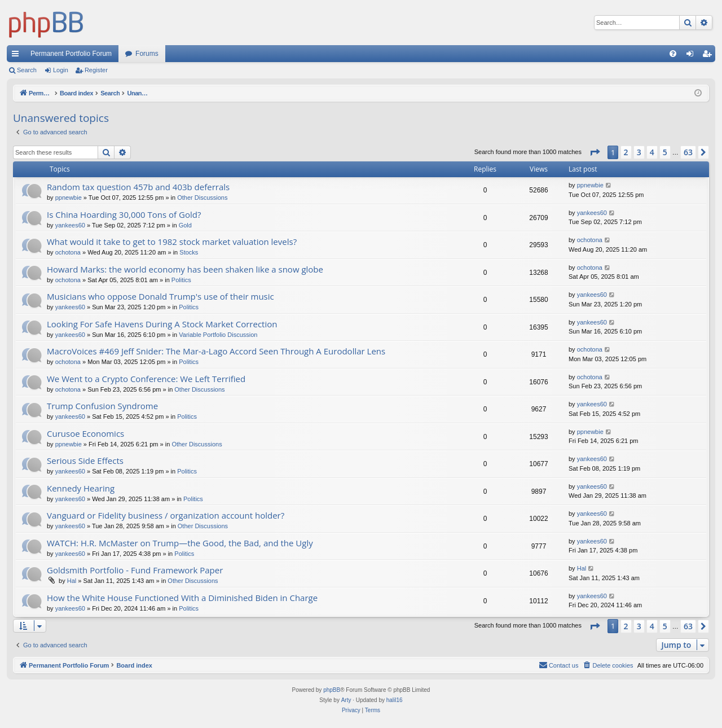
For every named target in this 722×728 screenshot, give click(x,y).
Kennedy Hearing (81, 488)
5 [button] (665, 152)
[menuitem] (673, 54)
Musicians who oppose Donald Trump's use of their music (160, 296)
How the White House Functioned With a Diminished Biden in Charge (182, 598)
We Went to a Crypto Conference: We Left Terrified (146, 379)
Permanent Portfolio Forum (71, 54)
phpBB (332, 690)
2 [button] (626, 152)
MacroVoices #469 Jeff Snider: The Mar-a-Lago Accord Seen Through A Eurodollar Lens (216, 351)
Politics (181, 280)
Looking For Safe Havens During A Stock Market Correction (162, 324)
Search (27, 70)
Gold (185, 225)
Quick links (17, 56)
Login (61, 70)
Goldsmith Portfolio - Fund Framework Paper (135, 570)
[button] (595, 152)
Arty (346, 700)
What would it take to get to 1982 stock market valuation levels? (172, 242)
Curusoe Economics (85, 433)
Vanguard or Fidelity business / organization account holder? (166, 515)
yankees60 (70, 225)
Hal (72, 581)
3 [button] (639, 152)
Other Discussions (202, 198)
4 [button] (652, 152)
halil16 (395, 700)
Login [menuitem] (692, 56)
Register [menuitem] (709, 56)
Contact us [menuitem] (559, 665)
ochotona (68, 252)
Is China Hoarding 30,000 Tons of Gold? (124, 214)
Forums (147, 54)
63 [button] (688, 152)
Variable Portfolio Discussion (218, 335)
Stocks (189, 252)
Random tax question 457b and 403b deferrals (138, 187)
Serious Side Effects (85, 461)
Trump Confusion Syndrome (102, 406)
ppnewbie (69, 198)
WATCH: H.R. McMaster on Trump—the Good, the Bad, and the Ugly (180, 543)
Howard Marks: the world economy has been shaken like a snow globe (185, 269)
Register (96, 70)
